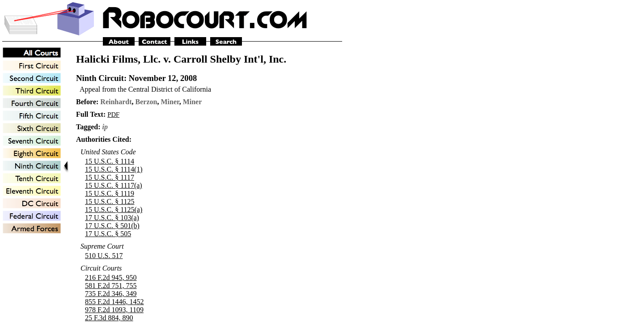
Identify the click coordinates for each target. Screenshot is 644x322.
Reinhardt (116, 102)
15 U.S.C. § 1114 (110, 161)
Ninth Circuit (100, 78)
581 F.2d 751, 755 (111, 286)
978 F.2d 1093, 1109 (114, 310)
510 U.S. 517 (104, 256)
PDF (113, 114)
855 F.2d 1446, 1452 (114, 302)
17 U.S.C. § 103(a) (112, 218)
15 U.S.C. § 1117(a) (114, 185)
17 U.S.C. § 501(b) (112, 226)
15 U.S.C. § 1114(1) (114, 169)
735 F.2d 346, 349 (111, 294)
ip (105, 127)
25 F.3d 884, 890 (109, 318)
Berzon (146, 102)
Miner (170, 102)
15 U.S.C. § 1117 (110, 177)
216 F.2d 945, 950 (111, 278)
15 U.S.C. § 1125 (110, 201)
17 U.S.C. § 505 (108, 234)
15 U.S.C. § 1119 (110, 193)
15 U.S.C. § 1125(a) (114, 210)
